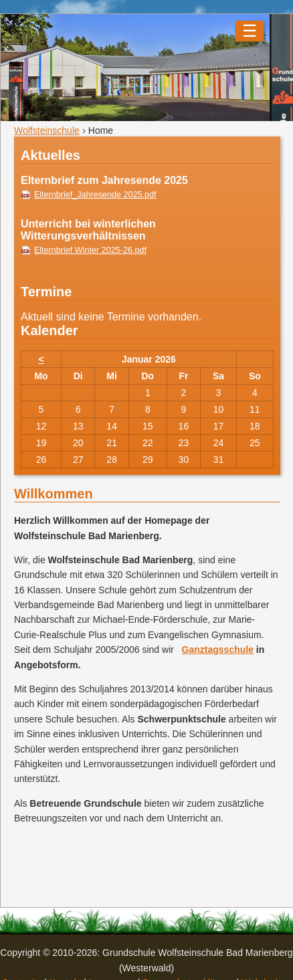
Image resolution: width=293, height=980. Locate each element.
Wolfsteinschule (47, 130)
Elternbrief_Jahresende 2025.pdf (95, 195)
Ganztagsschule (218, 650)
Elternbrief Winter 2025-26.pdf (90, 250)
